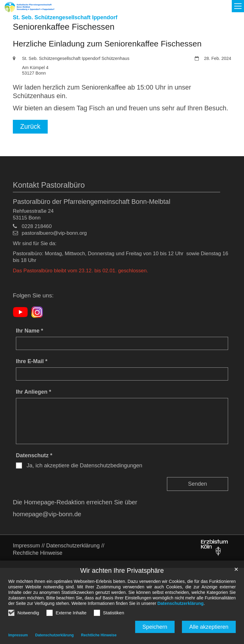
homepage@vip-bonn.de (47, 514)
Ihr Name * (30, 331)
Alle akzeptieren (209, 627)
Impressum (18, 635)
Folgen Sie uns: (33, 295)
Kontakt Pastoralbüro (49, 185)
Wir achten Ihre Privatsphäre (122, 570)
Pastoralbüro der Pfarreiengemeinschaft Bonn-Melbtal (92, 202)
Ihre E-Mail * (32, 361)
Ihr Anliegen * (33, 392)
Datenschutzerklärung (181, 603)
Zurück (30, 126)
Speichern (155, 627)
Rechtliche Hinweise (99, 635)
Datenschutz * (34, 455)
